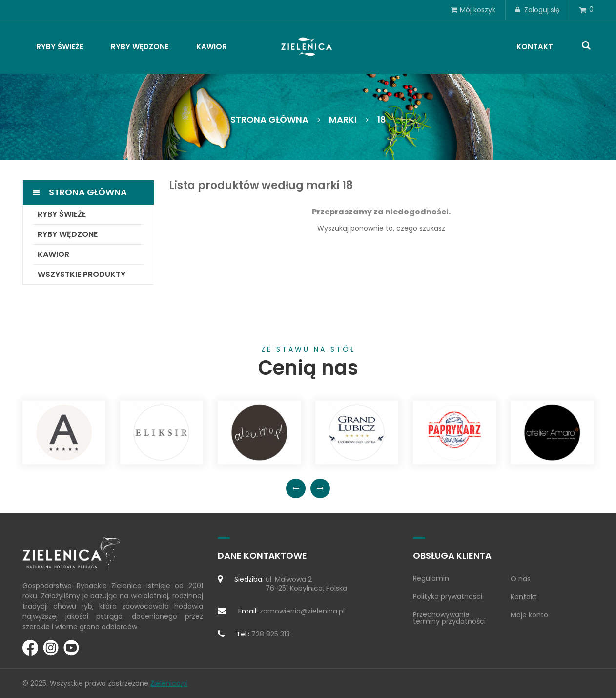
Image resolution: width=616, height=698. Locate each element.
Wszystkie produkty (82, 274)
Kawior (53, 254)
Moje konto (529, 615)
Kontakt (524, 597)
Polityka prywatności (448, 596)
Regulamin (431, 578)
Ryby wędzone (68, 234)
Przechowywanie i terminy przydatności (449, 618)
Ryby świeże (62, 214)
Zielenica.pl (169, 683)
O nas (521, 579)
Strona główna (88, 192)
